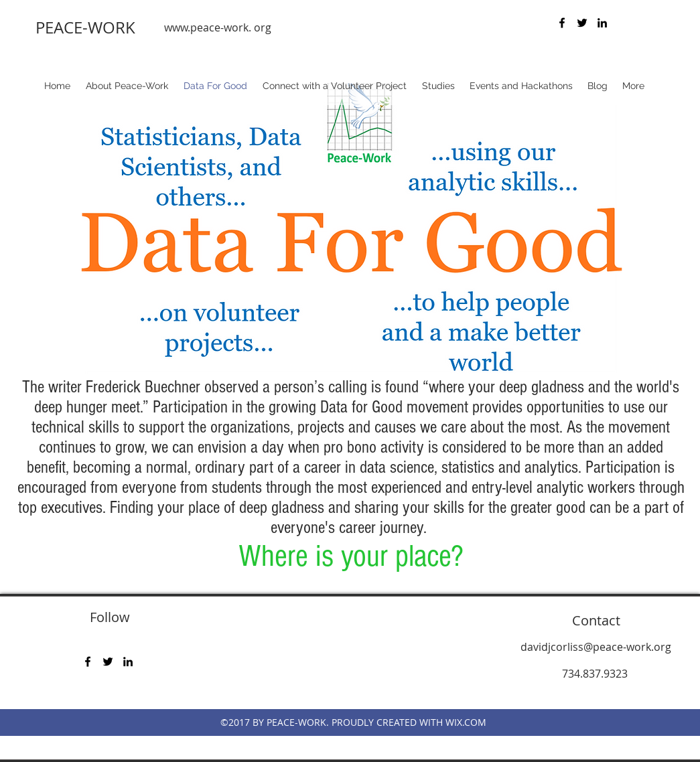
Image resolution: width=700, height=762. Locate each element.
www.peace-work (206, 27)
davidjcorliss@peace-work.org (596, 647)
